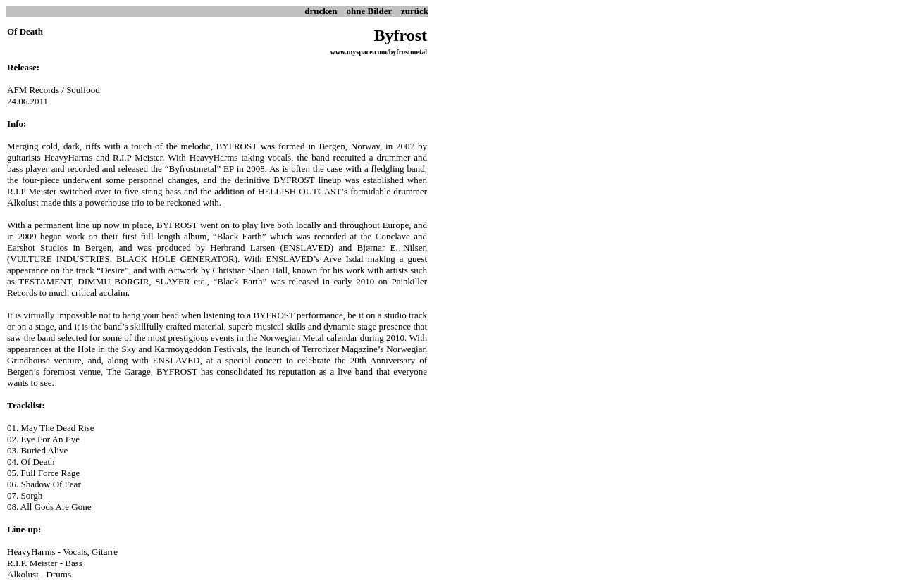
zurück (415, 11)
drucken (321, 11)
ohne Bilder (369, 11)
